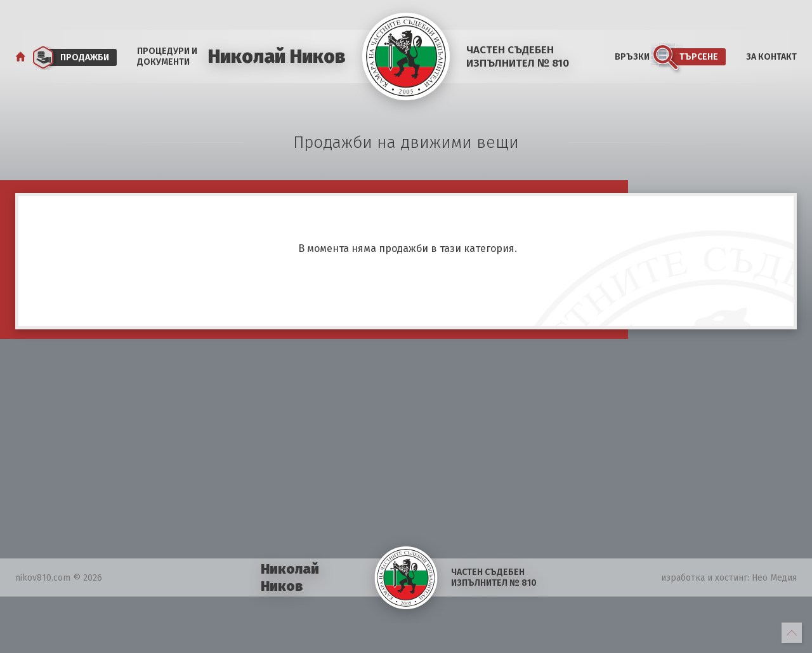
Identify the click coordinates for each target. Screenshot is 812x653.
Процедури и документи (167, 56)
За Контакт (771, 57)
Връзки (632, 57)
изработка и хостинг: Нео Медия (729, 578)
